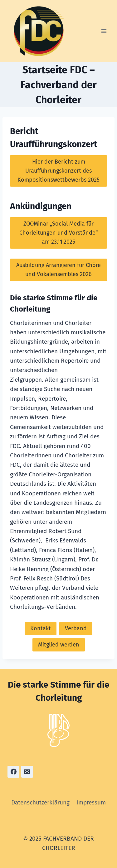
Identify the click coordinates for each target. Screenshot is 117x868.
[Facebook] (13, 772)
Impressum (91, 802)
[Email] (27, 772)
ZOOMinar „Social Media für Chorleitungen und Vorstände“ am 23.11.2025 (58, 233)
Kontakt (41, 628)
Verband (76, 628)
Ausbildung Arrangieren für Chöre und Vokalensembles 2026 (58, 270)
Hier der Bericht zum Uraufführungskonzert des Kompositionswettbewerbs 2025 (58, 171)
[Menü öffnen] (104, 31)
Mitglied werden (59, 645)
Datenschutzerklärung (40, 802)
